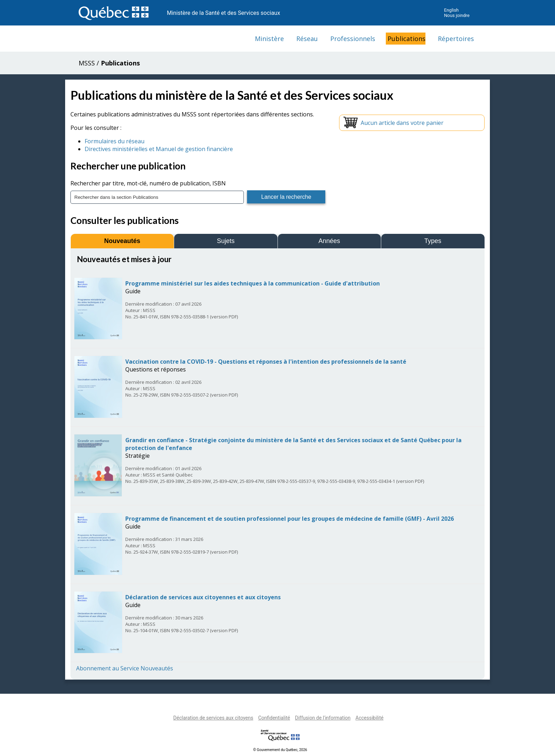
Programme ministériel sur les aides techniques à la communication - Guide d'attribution (253, 283)
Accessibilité (369, 718)
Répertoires (456, 39)
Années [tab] (329, 241)
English (451, 10)
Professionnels (353, 39)
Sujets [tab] (226, 241)
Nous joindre (457, 15)
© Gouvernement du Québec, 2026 (280, 750)
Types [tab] (433, 241)
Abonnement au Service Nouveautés (125, 668)
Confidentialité (274, 718)
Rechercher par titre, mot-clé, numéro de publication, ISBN (148, 183)
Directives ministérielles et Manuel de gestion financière (159, 149)
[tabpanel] (277, 463)
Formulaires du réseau (115, 141)
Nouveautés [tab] (122, 241)
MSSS (87, 63)
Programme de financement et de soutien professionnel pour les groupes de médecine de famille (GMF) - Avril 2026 (290, 519)
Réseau (307, 39)
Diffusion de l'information (323, 718)
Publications (407, 39)
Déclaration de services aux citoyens (213, 718)
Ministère (269, 39)
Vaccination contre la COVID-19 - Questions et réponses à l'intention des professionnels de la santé (266, 362)
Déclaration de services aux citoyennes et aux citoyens (203, 597)
